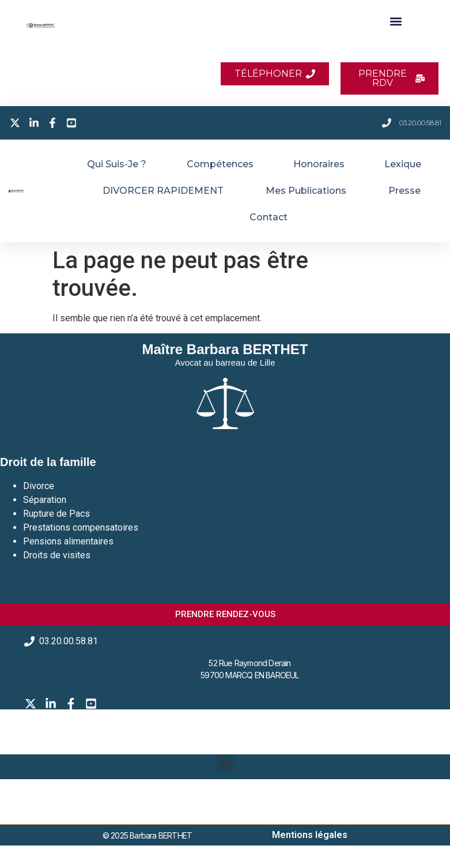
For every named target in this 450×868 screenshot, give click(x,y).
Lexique (403, 164)
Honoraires (319, 164)
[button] (396, 21)
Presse (404, 191)
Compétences (220, 164)
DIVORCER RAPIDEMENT (163, 191)
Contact (269, 217)
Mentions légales (310, 835)
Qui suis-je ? (117, 164)
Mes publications (306, 191)
